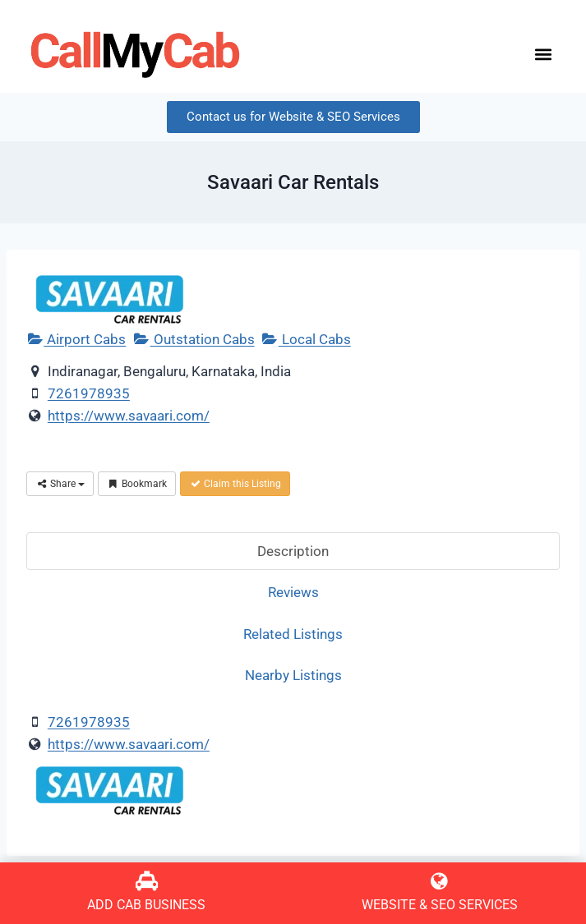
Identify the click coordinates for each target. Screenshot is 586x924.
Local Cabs (306, 339)
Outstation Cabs (193, 339)
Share (60, 484)
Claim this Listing (235, 484)
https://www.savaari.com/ (129, 416)
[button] (543, 55)
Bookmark (137, 484)
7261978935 (89, 393)
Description (293, 551)
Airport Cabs (76, 339)
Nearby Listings (293, 675)
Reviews (293, 592)
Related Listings (293, 634)
